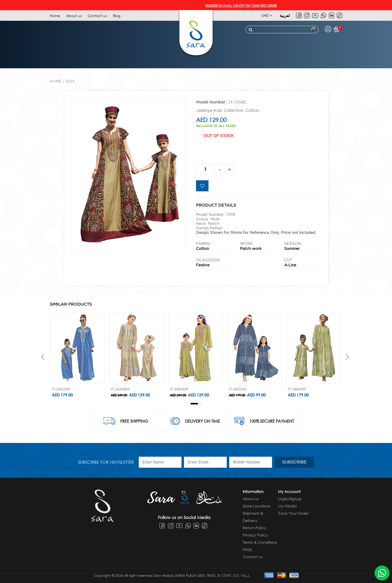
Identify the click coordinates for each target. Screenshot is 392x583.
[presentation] (42, 356)
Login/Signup (290, 499)
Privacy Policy (255, 535)
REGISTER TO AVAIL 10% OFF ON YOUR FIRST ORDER (244, 6)
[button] (194, 404)
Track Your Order (293, 513)
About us (74, 16)
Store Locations (257, 506)
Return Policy (254, 528)
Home (55, 16)
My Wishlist (287, 506)
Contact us (97, 16)
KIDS (70, 81)
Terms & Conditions (260, 542)
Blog (117, 16)
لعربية (285, 15)
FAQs (247, 549)
